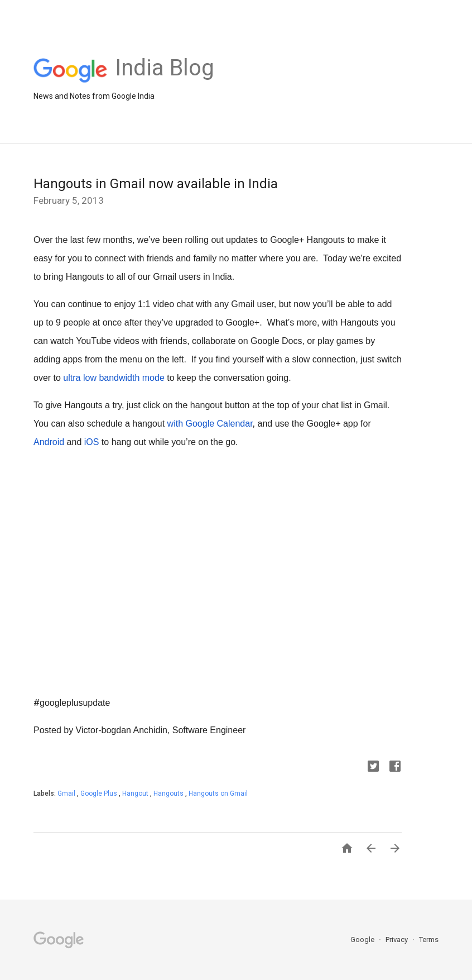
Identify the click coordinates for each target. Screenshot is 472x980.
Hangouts (169, 793)
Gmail (67, 793)
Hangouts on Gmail (218, 793)
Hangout (136, 793)
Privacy (398, 940)
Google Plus (100, 793)
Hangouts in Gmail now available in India (156, 184)
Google (363, 940)
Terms (429, 940)
